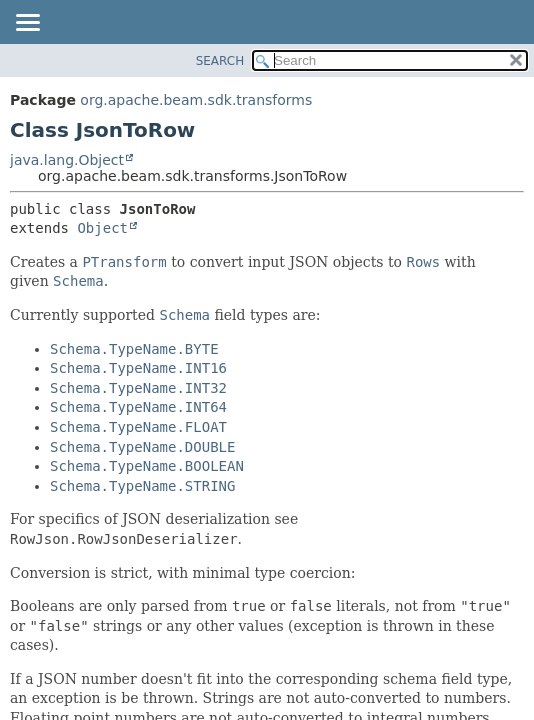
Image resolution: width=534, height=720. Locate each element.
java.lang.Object (67, 160)
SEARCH (220, 61)
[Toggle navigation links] (27, 24)
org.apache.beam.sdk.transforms (196, 100)
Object (102, 228)
